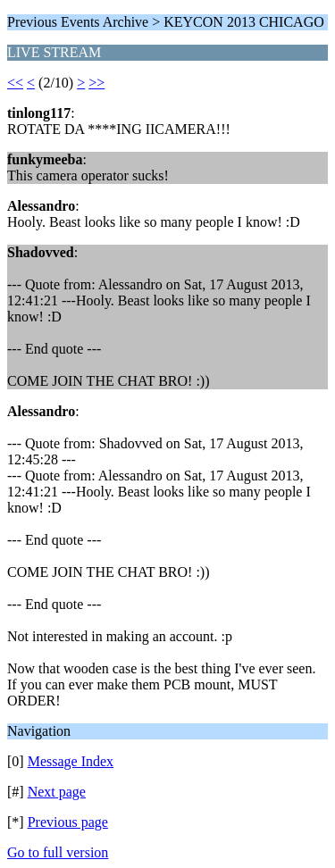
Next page (57, 792)
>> (96, 83)
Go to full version (58, 852)
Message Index (71, 761)
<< (15, 83)
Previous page (68, 822)
